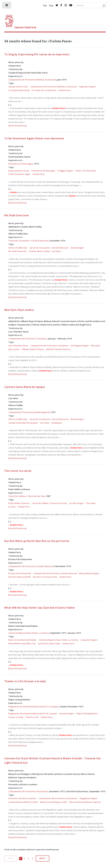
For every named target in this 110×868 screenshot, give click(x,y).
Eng (51, 5)
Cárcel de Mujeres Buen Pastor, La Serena (29, 633)
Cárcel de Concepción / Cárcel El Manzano (29, 241)
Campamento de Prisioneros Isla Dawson (28, 791)
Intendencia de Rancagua (21, 164)
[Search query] (91, 5)
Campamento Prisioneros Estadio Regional (29, 412)
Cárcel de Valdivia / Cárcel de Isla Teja (27, 496)
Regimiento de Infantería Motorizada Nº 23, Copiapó (33, 707)
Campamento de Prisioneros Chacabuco (28, 339)
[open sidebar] (7, 6)
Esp (45, 5)
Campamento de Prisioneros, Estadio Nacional (31, 566)
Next (42, 858)
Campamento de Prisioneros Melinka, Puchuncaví (32, 80)
